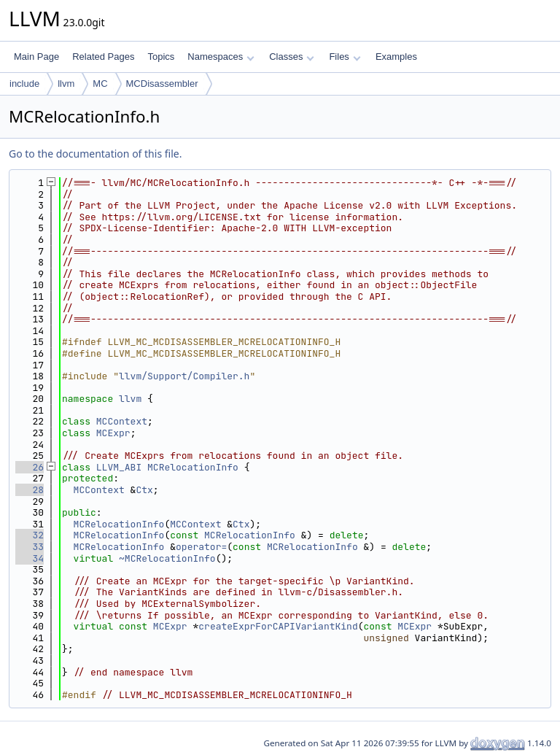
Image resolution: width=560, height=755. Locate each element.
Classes (292, 57)
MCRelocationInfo (193, 467)
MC (100, 84)
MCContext (122, 421)
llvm (66, 84)
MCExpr (113, 433)
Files (345, 57)
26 (30, 467)
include (24, 84)
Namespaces (221, 57)
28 (30, 490)
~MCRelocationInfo (167, 558)
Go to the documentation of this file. (95, 154)
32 (30, 535)
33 (30, 547)
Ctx (144, 490)
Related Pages (103, 57)
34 (30, 558)
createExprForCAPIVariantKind (278, 626)
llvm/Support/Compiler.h (184, 376)
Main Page (36, 57)
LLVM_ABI (119, 467)
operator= (201, 547)
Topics (161, 57)
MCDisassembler (162, 84)
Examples (396, 57)
